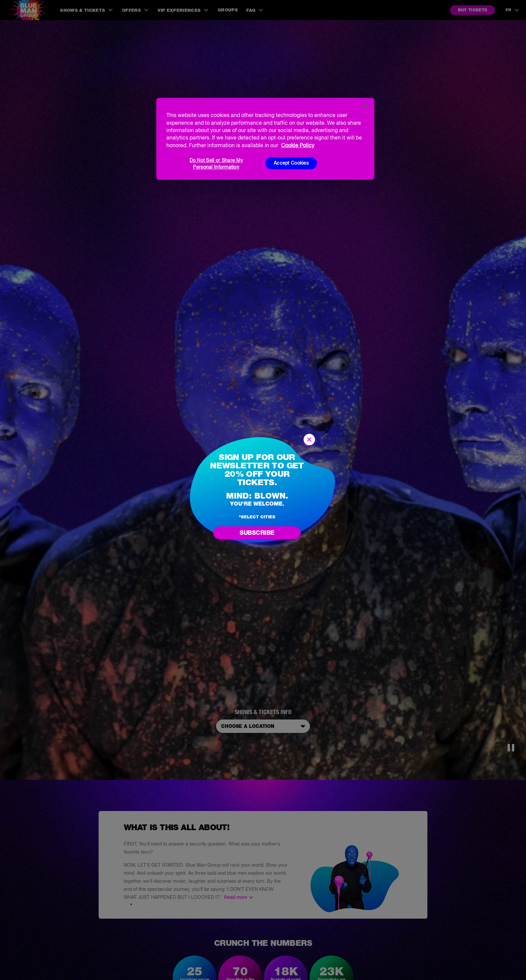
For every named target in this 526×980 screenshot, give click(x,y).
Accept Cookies (291, 163)
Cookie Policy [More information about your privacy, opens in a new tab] (298, 145)
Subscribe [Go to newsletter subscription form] (257, 533)
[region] (265, 139)
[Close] (365, 106)
